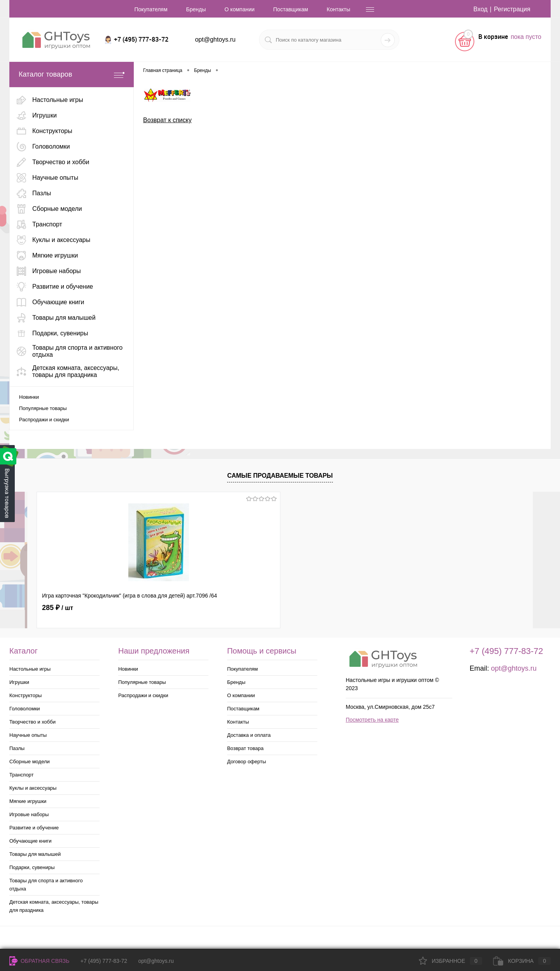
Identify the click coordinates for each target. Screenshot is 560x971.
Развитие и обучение (34, 828)
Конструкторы (25, 695)
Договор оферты (247, 762)
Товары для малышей (35, 854)
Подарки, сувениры (32, 867)
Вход (480, 9)
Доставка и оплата (249, 735)
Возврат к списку (167, 120)
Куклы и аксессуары (33, 788)
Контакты (338, 9)
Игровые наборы (29, 814)
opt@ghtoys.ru (215, 39)
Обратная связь (39, 961)
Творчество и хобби (32, 722)
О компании (239, 9)
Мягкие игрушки (28, 801)
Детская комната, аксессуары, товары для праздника (54, 906)
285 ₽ (58, 608)
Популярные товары (43, 408)
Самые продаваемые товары (280, 476)
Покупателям (151, 9)
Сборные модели (30, 762)
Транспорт (22, 775)
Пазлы (17, 748)
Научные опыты (28, 735)
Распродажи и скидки (44, 420)
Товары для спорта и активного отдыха (46, 885)
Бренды (196, 9)
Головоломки (25, 709)
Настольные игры (30, 669)
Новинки (29, 397)
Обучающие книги (30, 841)
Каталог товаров (72, 74)
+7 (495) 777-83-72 (104, 961)
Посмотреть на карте (372, 720)
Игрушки (19, 682)
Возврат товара (245, 748)
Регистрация (512, 9)
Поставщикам (291, 9)
